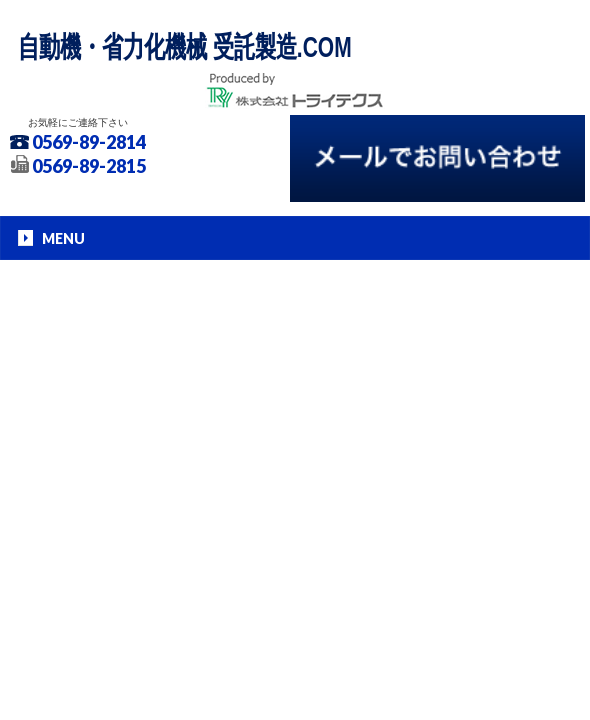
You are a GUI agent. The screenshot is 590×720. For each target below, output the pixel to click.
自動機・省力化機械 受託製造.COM (185, 46)
